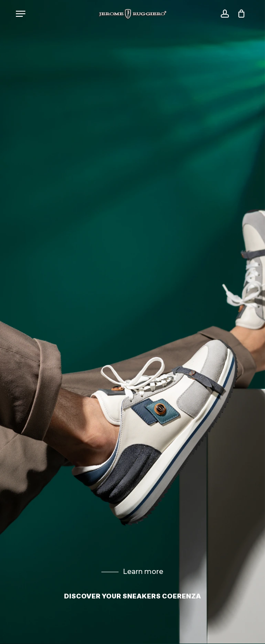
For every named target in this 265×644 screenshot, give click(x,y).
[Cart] (239, 14)
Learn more (132, 572)
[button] (21, 14)
